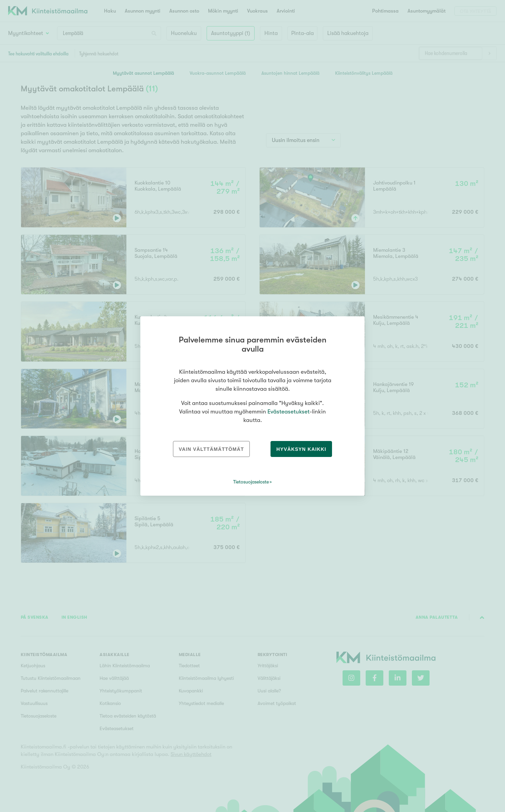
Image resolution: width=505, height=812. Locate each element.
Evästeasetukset (289, 412)
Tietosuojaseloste (251, 482)
